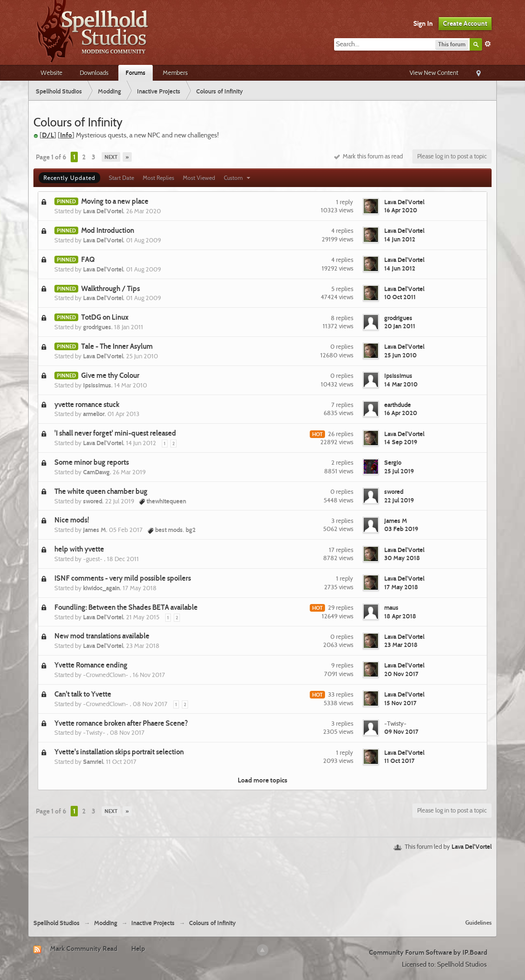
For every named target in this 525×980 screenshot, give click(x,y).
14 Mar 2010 (401, 384)
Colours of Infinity (212, 923)
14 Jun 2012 (400, 239)
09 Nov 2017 (401, 731)
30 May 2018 (402, 558)
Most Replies (158, 178)
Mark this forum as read (368, 156)
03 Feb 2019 (401, 529)
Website (52, 73)
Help (138, 949)
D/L (48, 135)
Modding (106, 923)
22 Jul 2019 (399, 500)
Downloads (94, 73)
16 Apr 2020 (401, 210)
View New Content (434, 73)
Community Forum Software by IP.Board (428, 952)
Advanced (488, 44)
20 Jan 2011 (400, 326)
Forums (136, 73)
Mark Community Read (84, 949)
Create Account (465, 23)
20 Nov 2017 (401, 674)
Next (111, 157)
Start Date (121, 178)
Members (175, 73)
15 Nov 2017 (400, 703)
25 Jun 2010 (400, 355)
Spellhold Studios (57, 923)
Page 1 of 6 (51, 157)
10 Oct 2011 (400, 297)
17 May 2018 (401, 587)
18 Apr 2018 (400, 616)
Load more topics (262, 780)
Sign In (423, 23)
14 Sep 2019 (401, 442)
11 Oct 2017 (399, 761)
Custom (238, 178)
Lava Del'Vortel (472, 846)
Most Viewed (199, 178)
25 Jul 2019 (399, 471)
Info (66, 135)
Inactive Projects (153, 923)
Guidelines (478, 923)
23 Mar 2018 (401, 645)
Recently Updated (69, 178)
